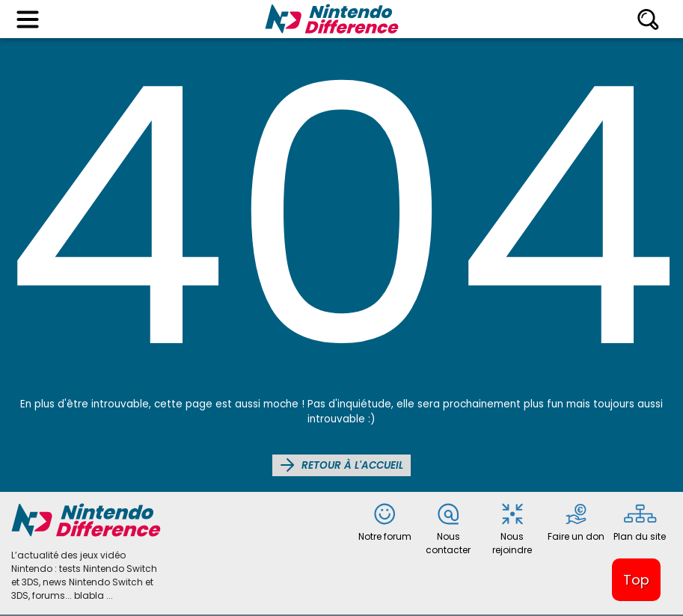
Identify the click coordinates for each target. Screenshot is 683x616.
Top (636, 580)
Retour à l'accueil (341, 465)
